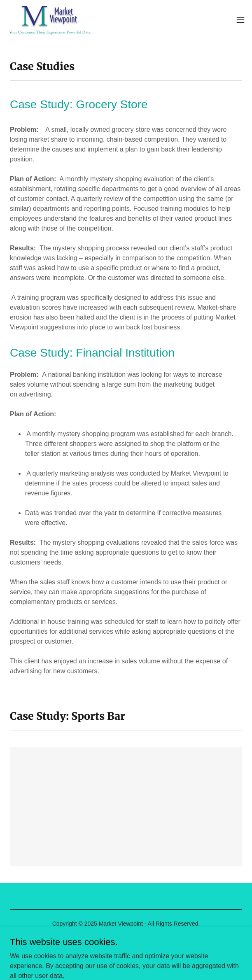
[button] (240, 20)
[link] (50, 20)
